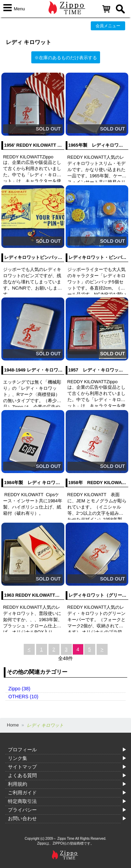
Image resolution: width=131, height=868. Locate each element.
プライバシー (22, 810)
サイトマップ (22, 767)
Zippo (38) (19, 689)
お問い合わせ (22, 818)
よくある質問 (22, 775)
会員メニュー (108, 26)
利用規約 (18, 784)
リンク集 (18, 758)
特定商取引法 (22, 801)
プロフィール (22, 750)
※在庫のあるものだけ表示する (66, 58)
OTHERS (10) (23, 697)
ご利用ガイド (22, 793)
